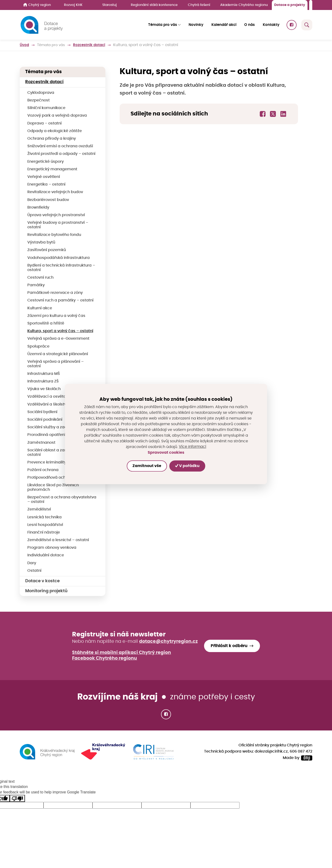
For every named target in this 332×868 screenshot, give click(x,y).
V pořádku (188, 466)
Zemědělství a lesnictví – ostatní (58, 540)
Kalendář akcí (224, 25)
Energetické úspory (46, 162)
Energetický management (52, 169)
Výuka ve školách (44, 389)
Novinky (196, 25)
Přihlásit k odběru (229, 646)
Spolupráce (38, 346)
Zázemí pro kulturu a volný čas (56, 316)
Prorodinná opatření (46, 435)
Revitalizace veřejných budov (55, 192)
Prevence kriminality (47, 462)
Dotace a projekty (290, 5)
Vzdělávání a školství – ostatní (56, 404)
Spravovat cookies (166, 453)
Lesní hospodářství (45, 525)
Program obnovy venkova (52, 548)
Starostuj (110, 5)
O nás (249, 25)
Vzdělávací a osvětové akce (54, 396)
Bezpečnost (39, 100)
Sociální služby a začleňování (55, 427)
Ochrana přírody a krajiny (52, 138)
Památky (36, 285)
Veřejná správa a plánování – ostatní (56, 364)
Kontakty (271, 25)
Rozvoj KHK (73, 5)
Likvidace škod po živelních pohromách (53, 487)
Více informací (193, 447)
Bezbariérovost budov (48, 200)
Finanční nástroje (44, 532)
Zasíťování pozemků (47, 250)
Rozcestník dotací (93, 45)
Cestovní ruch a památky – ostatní (60, 300)
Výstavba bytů (41, 242)
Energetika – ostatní (46, 184)
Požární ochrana (43, 470)
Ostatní (34, 571)
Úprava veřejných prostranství (56, 215)
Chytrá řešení (199, 5)
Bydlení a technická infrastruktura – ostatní (61, 268)
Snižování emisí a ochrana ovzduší (60, 146)
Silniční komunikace (46, 108)
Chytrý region (37, 5)
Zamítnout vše (147, 466)
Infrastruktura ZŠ (43, 381)
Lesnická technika (44, 517)
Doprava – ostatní (44, 123)
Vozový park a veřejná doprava (57, 115)
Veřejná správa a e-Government (58, 339)
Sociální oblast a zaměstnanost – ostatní (59, 452)
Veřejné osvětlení (44, 177)
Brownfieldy (38, 207)
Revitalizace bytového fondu (54, 235)
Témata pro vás (53, 45)
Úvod (25, 45)
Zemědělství (39, 509)
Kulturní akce (40, 308)
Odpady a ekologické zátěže (55, 131)
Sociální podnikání (45, 420)
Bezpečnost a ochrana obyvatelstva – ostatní (62, 499)
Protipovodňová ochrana (51, 477)
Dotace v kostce (42, 581)
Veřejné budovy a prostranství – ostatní (58, 225)
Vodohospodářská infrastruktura (59, 258)
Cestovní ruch (40, 277)
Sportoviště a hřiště (46, 323)
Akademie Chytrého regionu (244, 5)
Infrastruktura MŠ (44, 374)
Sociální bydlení (42, 412)
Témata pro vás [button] (163, 25)
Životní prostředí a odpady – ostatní (61, 154)
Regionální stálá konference (154, 5)
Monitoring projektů (46, 591)
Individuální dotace (46, 555)
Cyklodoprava (41, 93)
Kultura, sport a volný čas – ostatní (60, 331)
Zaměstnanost (41, 443)
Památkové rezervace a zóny (55, 293)
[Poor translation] (17, 798)
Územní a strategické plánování (58, 354)
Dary (32, 563)
